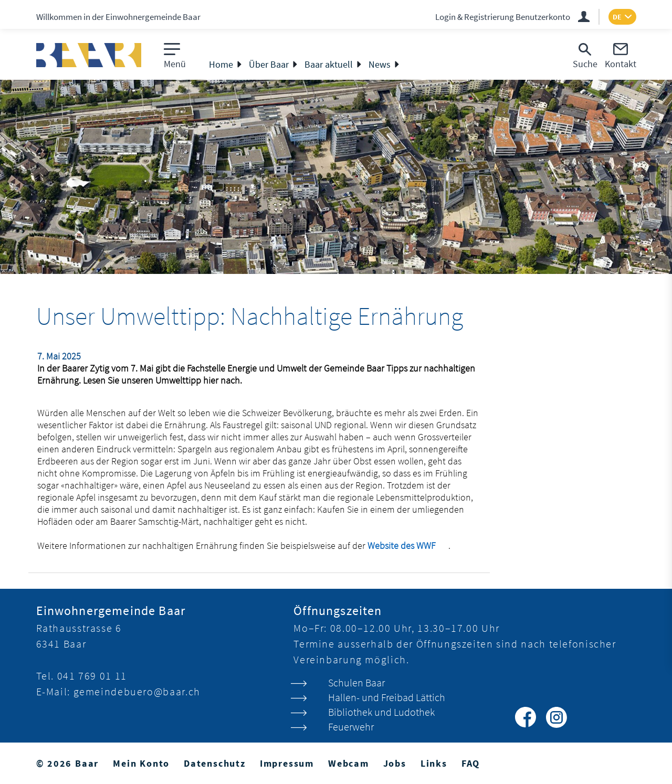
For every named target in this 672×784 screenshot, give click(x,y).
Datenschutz (215, 763)
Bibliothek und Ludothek (381, 712)
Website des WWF (408, 545)
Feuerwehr (351, 727)
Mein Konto (141, 763)
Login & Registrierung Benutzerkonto (503, 17)
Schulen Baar (356, 682)
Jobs (395, 763)
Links (434, 763)
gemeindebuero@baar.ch (137, 691)
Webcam (349, 763)
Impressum (287, 763)
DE (617, 17)
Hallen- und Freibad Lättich (387, 697)
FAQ (471, 763)
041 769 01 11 (92, 676)
